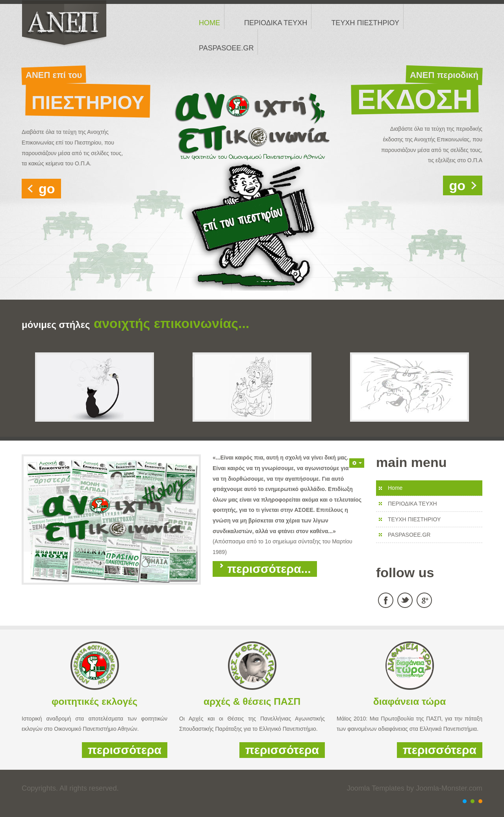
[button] (357, 463)
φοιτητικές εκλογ (90, 701)
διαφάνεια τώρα (409, 701)
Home (395, 488)
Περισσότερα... (265, 569)
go (47, 189)
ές (133, 701)
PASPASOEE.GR (409, 535)
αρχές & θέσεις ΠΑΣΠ (252, 701)
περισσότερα (125, 750)
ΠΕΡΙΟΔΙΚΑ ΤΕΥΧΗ (412, 504)
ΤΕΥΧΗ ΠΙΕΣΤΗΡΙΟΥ (414, 519)
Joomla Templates (376, 788)
